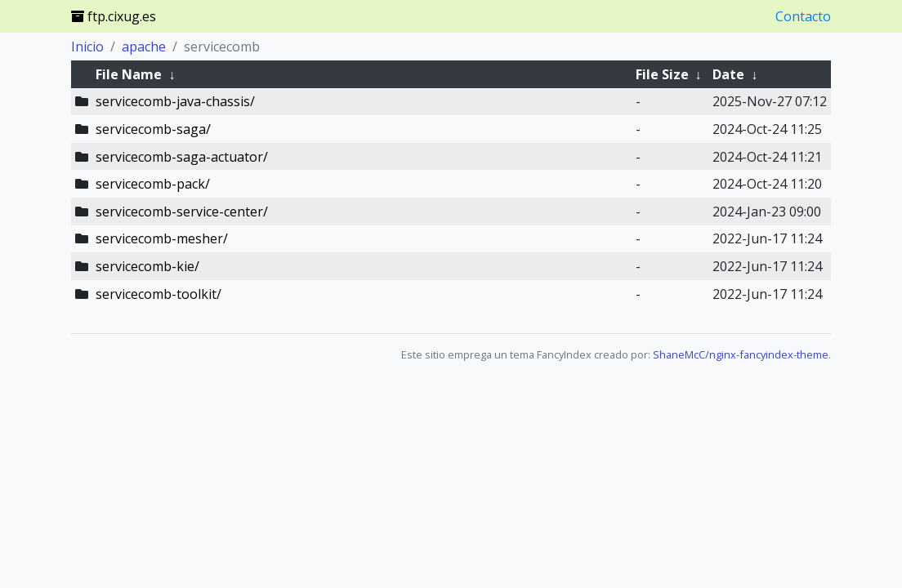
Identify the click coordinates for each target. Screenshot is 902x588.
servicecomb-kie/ (147, 266)
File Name (129, 74)
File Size (662, 74)
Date (728, 74)
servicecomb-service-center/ (182, 212)
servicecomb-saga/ (153, 129)
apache (144, 47)
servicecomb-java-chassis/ (175, 101)
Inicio (87, 47)
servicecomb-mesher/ (162, 238)
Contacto (803, 16)
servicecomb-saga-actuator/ (182, 157)
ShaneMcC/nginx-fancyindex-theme (741, 354)
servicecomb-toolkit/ (159, 294)
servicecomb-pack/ (153, 184)
